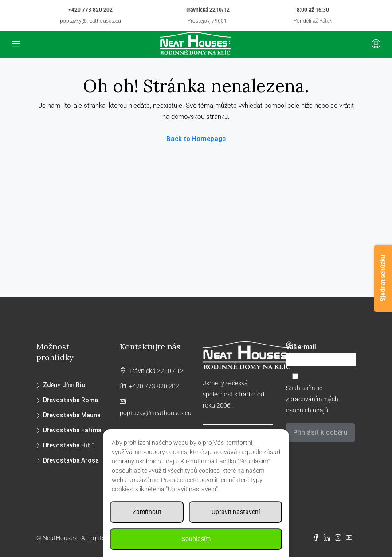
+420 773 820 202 (90, 10)
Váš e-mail (321, 355)
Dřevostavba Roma (71, 400)
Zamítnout (147, 512)
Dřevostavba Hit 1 (69, 445)
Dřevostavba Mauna (72, 415)
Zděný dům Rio (64, 385)
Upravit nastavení (236, 512)
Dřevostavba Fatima (72, 430)
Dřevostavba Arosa (71, 460)
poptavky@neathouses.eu (90, 21)
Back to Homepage (196, 139)
